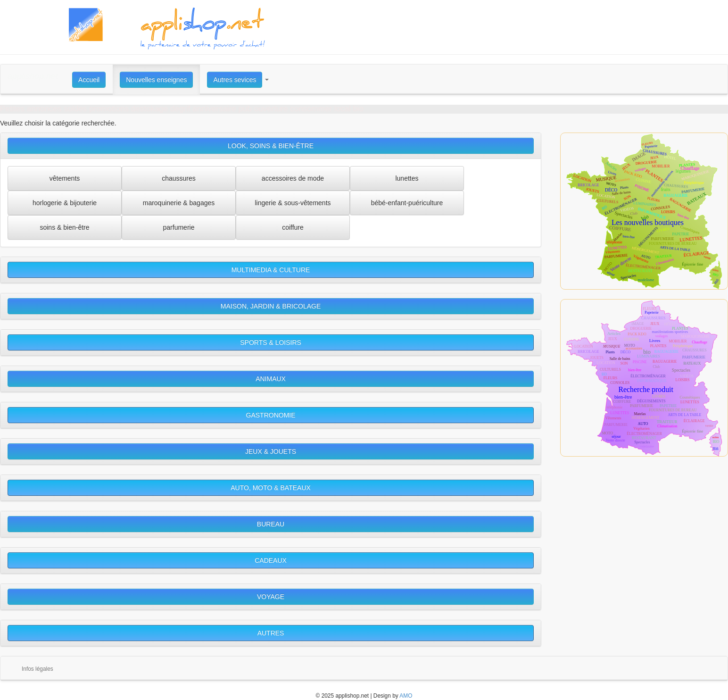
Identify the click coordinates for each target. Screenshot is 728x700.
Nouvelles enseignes (156, 80)
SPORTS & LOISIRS (271, 342)
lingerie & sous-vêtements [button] (293, 203)
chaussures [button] (179, 178)
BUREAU (271, 524)
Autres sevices (235, 80)
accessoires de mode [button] (293, 178)
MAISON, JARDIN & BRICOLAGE (271, 306)
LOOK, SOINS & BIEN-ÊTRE (271, 146)
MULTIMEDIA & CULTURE (271, 270)
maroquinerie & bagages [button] (179, 203)
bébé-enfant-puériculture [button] (407, 203)
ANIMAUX (271, 379)
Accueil (89, 80)
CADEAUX (271, 560)
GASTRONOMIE (271, 415)
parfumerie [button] (179, 227)
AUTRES (271, 633)
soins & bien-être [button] (64, 227)
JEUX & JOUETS (271, 451)
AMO (406, 696)
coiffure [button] (293, 227)
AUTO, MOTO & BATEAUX (271, 488)
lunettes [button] (407, 178)
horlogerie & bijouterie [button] (65, 203)
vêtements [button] (65, 178)
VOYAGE (271, 597)
